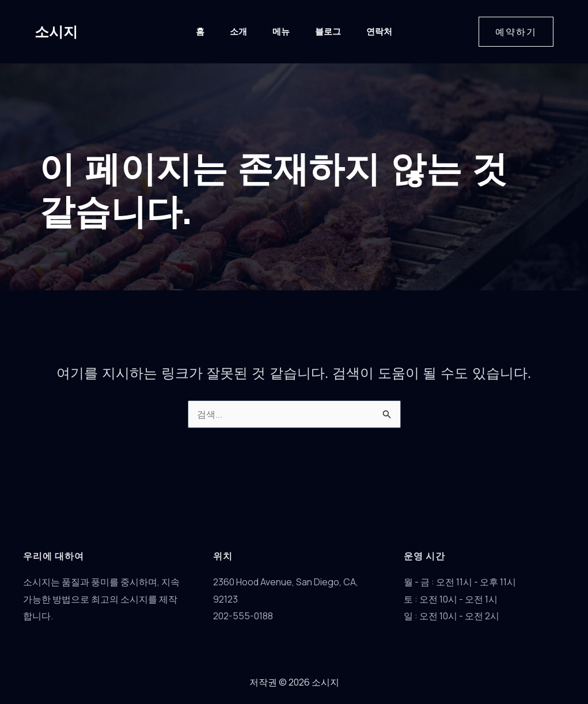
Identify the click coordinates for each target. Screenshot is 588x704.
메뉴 (281, 31)
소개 (238, 31)
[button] (516, 32)
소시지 (56, 32)
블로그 (328, 31)
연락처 (379, 31)
